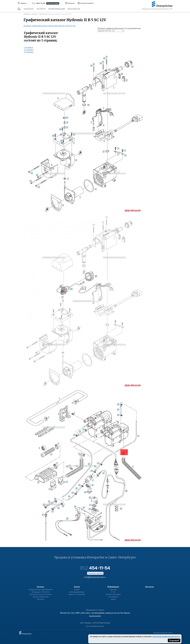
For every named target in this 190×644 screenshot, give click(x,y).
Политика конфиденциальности (95, 626)
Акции (113, 599)
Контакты (74, 9)
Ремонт (77, 589)
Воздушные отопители (41, 592)
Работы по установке (77, 594)
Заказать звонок (53, 3)
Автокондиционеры (77, 592)
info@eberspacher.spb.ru (95, 577)
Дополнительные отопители (40, 594)
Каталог (29, 9)
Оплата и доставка (113, 594)
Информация (57, 9)
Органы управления (41, 597)
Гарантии (113, 589)
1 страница (28, 47)
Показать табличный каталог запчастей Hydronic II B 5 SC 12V (49, 26)
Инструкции (113, 597)
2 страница (29, 50)
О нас (113, 592)
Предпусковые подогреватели (41, 589)
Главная (27, 14)
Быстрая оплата (95, 616)
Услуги (41, 9)
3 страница (29, 52)
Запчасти (43, 14)
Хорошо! (174, 640)
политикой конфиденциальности (166, 637)
